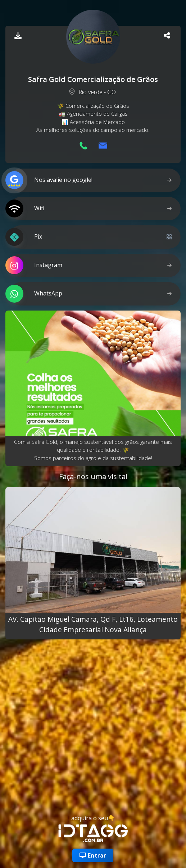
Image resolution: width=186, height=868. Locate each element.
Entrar (93, 855)
